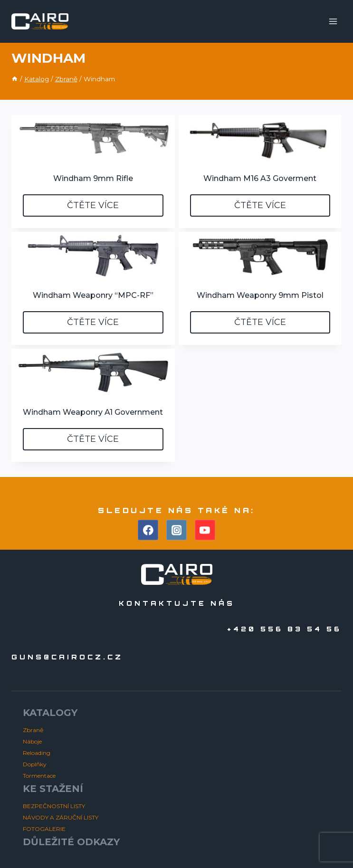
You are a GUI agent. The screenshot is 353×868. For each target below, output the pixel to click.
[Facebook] (148, 530)
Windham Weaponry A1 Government (93, 412)
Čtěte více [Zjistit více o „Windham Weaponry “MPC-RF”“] (93, 322)
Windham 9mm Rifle (93, 178)
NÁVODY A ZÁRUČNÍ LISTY (61, 817)
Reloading (37, 753)
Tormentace (39, 776)
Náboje (32, 741)
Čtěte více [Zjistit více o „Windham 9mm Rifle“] (93, 205)
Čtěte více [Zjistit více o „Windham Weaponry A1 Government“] (93, 439)
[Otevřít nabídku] (333, 21)
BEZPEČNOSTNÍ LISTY (54, 806)
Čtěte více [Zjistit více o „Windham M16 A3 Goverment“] (260, 205)
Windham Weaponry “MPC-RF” (93, 295)
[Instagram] (177, 530)
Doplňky (35, 764)
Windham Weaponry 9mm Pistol (260, 295)
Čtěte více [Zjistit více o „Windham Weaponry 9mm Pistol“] (260, 322)
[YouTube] (205, 530)
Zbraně (33, 730)
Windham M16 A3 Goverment (260, 178)
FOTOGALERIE (44, 829)
